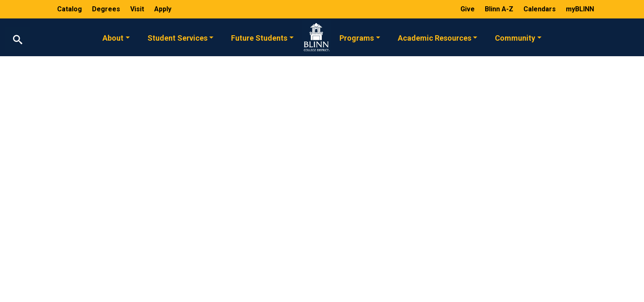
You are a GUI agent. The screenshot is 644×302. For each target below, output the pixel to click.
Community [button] (515, 37)
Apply (163, 9)
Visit (138, 9)
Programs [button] (357, 37)
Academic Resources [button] (435, 37)
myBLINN (580, 9)
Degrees (106, 9)
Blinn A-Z (500, 9)
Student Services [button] (177, 37)
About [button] (113, 37)
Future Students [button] (259, 37)
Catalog (70, 9)
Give (468, 9)
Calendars (540, 9)
